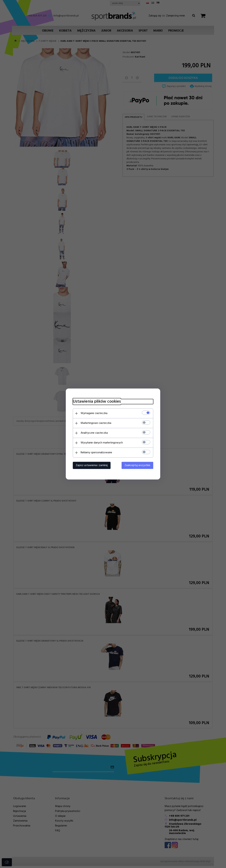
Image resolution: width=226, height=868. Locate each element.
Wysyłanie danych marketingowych (102, 443)
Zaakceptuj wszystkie (137, 465)
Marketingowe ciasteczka (96, 423)
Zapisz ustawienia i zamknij (92, 465)
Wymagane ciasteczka (94, 413)
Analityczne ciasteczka (94, 433)
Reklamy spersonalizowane (96, 453)
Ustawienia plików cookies (97, 402)
